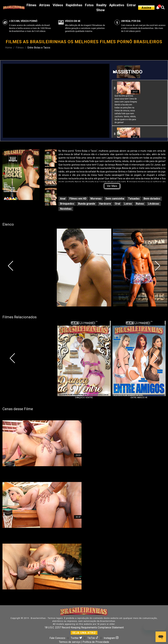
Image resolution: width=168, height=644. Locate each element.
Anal (63, 199)
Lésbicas (154, 204)
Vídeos (58, 5)
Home (9, 48)
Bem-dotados (152, 199)
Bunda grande (87, 204)
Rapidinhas (74, 5)
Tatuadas (134, 199)
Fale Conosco (57, 638)
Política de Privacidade (96, 642)
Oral (117, 204)
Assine (146, 8)
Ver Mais (112, 186)
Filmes (31, 5)
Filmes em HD (78, 199)
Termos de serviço (70, 642)
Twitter (77, 638)
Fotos (89, 5)
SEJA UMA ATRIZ (84, 633)
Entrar (131, 5)
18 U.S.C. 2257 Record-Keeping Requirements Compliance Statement (84, 627)
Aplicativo (117, 5)
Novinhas (66, 209)
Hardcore (105, 204)
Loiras (128, 204)
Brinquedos (67, 204)
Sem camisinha (115, 199)
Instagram (111, 638)
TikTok (93, 638)
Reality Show (101, 8)
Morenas (96, 199)
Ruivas (140, 204)
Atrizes (45, 5)
